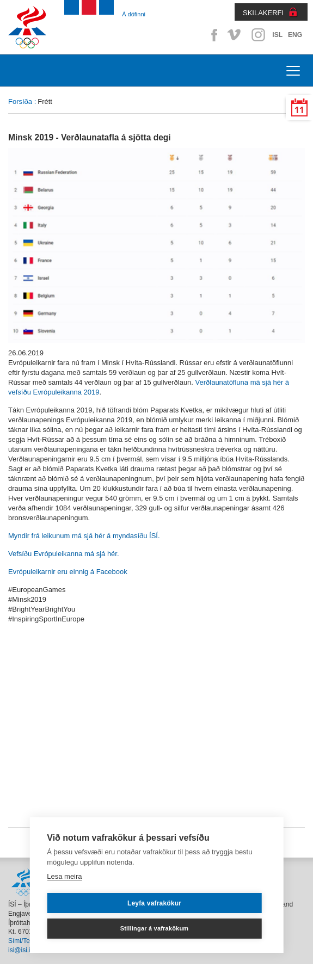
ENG (295, 35)
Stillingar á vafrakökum (155, 928)
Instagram (258, 35)
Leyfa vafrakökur (154, 903)
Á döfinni (134, 14)
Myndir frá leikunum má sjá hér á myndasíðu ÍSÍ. (84, 536)
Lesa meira (64, 876)
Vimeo (235, 35)
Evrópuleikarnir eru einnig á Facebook (68, 572)
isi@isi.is (21, 950)
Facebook (212, 35)
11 (299, 110)
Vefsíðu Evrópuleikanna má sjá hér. (64, 554)
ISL (277, 35)
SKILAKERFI (263, 13)
